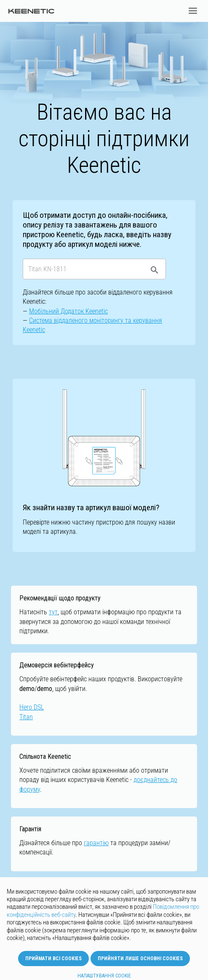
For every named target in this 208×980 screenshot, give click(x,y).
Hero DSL (32, 707)
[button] (193, 11)
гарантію (96, 843)
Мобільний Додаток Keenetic (68, 311)
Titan (26, 717)
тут (53, 612)
